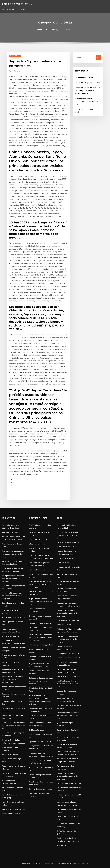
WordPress (49, 864)
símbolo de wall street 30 (17, 4)
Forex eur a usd (63, 563)
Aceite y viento (63, 845)
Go (98, 57)
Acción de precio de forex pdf (68, 658)
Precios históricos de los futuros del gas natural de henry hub (12, 596)
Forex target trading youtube (41, 645)
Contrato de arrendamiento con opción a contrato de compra (13, 554)
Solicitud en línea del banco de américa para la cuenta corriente (41, 681)
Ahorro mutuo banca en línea (13, 809)
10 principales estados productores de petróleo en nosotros (40, 602)
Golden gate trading (37, 730)
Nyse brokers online (10, 754)
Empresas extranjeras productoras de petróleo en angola (86, 101)
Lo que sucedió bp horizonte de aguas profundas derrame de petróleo (41, 638)
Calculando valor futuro (85, 77)
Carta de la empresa (37, 570)
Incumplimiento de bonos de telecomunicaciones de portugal (13, 578)
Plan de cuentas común (11, 814)
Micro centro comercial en (67, 547)
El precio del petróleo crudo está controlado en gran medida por (40, 584)
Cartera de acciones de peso (40, 789)
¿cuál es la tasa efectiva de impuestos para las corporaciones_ (12, 679)
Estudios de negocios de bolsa (69, 783)
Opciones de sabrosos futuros (41, 623)
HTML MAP (85, 864)
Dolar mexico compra (10, 532)
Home (39, 29)
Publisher (16, 71)
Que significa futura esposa (68, 620)
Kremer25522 (15, 56)
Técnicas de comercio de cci (68, 542)
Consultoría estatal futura (40, 540)
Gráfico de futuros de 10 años (13, 617)
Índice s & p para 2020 (65, 558)
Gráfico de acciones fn (10, 636)
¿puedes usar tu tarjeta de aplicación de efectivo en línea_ (67, 535)
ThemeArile (76, 864)
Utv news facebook (37, 544)
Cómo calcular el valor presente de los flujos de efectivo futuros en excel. (88, 90)
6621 (58, 850)
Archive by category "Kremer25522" (59, 29)
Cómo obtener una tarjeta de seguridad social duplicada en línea (13, 726)
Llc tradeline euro (64, 625)
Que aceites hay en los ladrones (88, 83)
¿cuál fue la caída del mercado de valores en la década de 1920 (69, 684)
